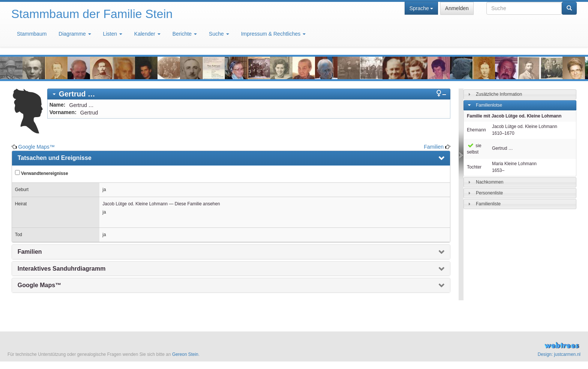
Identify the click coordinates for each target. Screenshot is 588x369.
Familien (434, 147)
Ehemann (476, 130)
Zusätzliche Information (499, 94)
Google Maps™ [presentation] (39, 285)
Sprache (421, 8)
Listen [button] (113, 34)
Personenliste (489, 193)
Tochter (474, 167)
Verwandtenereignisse (42, 173)
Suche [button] (219, 34)
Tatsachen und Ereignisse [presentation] (55, 158)
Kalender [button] (147, 34)
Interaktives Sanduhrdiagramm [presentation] (62, 269)
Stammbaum (32, 34)
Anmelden (457, 8)
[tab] (249, 94)
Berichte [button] (185, 34)
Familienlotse (489, 105)
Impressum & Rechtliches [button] (274, 34)
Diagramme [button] (75, 34)
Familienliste (488, 204)
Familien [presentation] (30, 252)
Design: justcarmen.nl (559, 354)
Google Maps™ (37, 147)
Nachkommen (490, 182)
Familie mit (514, 116)
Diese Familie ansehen (197, 204)
